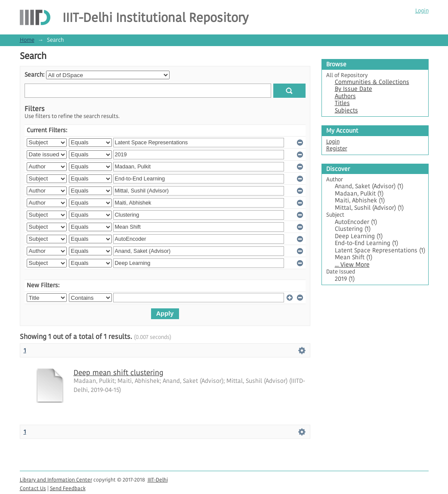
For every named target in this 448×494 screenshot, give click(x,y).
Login (422, 11)
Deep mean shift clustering (118, 373)
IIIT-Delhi (158, 480)
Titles (342, 103)
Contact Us (33, 488)
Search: (34, 75)
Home (27, 40)
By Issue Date (354, 89)
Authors (345, 96)
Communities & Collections (372, 82)
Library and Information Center (56, 480)
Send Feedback (68, 488)
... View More (352, 265)
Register (337, 148)
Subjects (346, 110)
